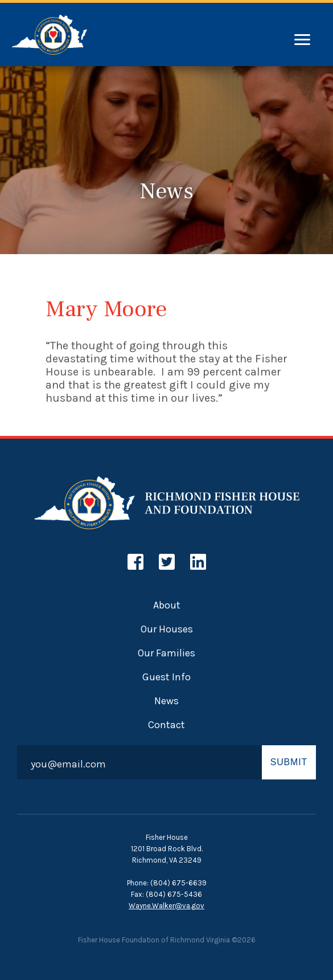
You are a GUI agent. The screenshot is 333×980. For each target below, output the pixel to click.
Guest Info (166, 677)
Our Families (166, 653)
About (167, 605)
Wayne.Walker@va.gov (166, 906)
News (166, 701)
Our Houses (167, 629)
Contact (166, 725)
